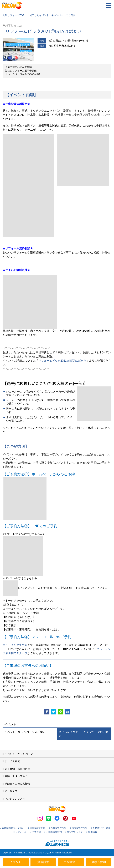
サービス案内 (12, 761)
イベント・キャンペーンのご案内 (25, 732)
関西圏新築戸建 (37, 828)
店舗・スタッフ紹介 (16, 776)
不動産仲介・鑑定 (102, 828)
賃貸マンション (75, 832)
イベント (15, 862)
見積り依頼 (99, 862)
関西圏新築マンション (13, 828)
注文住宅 (36, 832)
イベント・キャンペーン (19, 754)
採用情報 (93, 832)
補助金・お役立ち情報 (17, 784)
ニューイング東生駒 (15, 645)
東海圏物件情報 (79, 828)
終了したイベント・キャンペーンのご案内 (83, 734)
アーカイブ (11, 791)
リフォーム (21, 832)
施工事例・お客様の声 (17, 769)
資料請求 (43, 862)
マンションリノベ (15, 799)
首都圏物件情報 (58, 828)
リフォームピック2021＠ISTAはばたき (62, 361)
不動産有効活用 (54, 832)
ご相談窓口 (71, 862)
